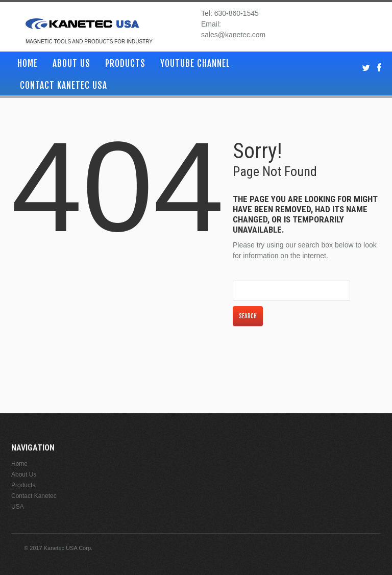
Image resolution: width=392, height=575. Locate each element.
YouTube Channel (195, 64)
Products (125, 64)
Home (28, 64)
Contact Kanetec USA (64, 85)
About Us (71, 64)
